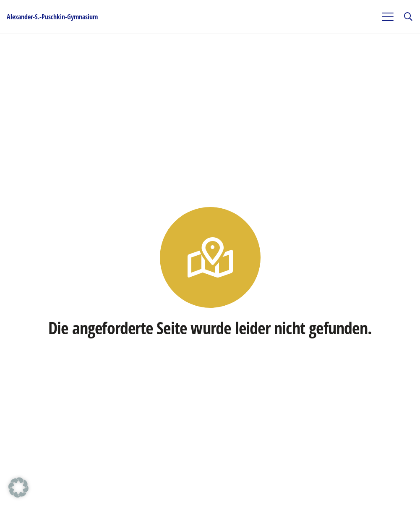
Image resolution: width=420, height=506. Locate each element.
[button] (388, 17)
